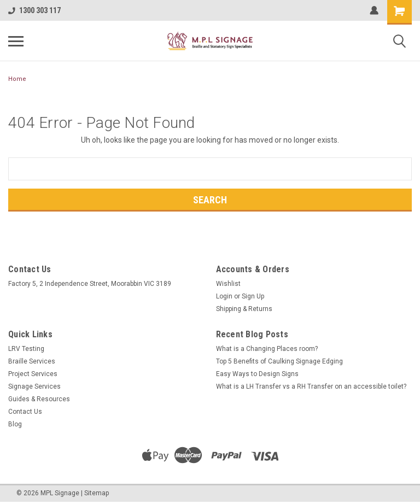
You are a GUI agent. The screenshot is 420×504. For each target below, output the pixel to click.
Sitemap (97, 493)
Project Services (33, 374)
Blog (15, 424)
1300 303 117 (34, 10)
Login (224, 296)
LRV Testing (26, 349)
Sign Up (253, 296)
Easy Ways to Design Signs (257, 374)
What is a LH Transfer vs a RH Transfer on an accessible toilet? (311, 386)
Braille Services (32, 361)
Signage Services (34, 386)
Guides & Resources (39, 399)
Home (17, 79)
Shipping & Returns (244, 309)
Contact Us (25, 412)
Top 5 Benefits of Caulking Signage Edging (279, 361)
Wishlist (228, 284)
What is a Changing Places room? (267, 349)
